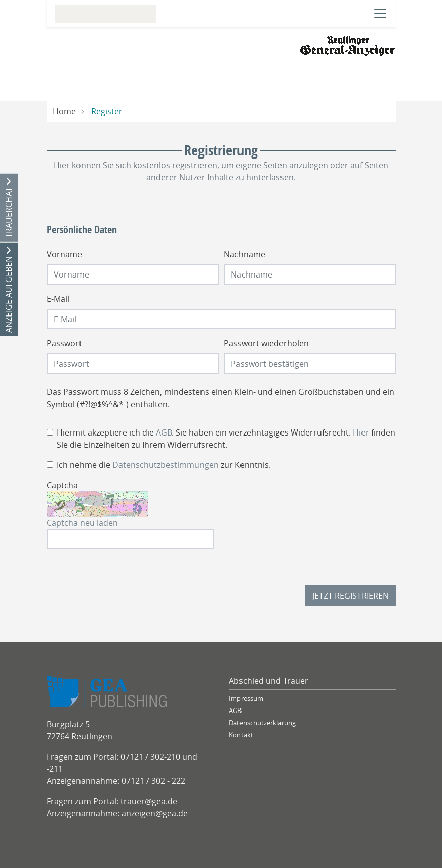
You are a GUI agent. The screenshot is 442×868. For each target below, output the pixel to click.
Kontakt (241, 735)
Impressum (246, 699)
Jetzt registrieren (351, 596)
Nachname (245, 254)
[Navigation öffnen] (380, 14)
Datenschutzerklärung (262, 723)
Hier (361, 432)
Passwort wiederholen (266, 343)
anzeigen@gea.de (155, 813)
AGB (164, 432)
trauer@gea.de (149, 801)
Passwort (64, 343)
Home (64, 111)
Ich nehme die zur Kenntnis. (164, 465)
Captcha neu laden (82, 523)
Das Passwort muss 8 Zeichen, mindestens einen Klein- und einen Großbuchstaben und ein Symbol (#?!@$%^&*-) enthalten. (220, 398)
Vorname (64, 254)
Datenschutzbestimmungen (166, 465)
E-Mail (58, 299)
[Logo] (348, 45)
